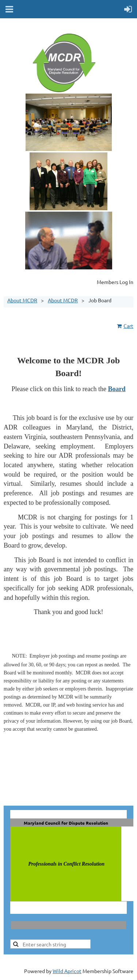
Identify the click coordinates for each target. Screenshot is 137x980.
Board (117, 389)
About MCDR (22, 300)
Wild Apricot (67, 971)
